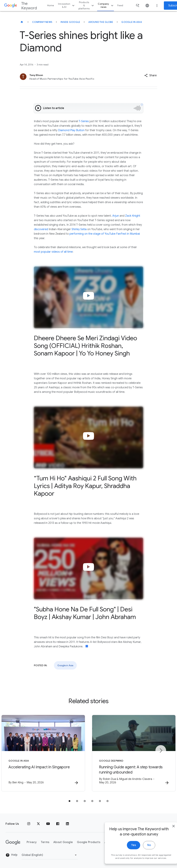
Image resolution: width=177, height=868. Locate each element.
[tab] (69, 801)
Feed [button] (120, 5)
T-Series (84, 121)
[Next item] (161, 751)
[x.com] (38, 824)
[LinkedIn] (67, 824)
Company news (106, 5)
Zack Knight (133, 216)
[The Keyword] (22, 22)
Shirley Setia (79, 229)
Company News (42, 22)
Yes (126, 860)
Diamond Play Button (71, 130)
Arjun (116, 216)
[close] (166, 841)
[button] (150, 75)
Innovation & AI (67, 5)
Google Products (89, 842)
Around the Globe (101, 22)
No (142, 860)
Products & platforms (87, 5)
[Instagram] (29, 824)
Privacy (32, 842)
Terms (45, 842)
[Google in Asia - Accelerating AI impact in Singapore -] (43, 753)
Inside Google (70, 22)
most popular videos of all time (53, 252)
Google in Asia (132, 22)
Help (11, 855)
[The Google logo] (13, 842)
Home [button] (51, 5)
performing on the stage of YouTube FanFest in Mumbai (105, 234)
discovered (41, 229)
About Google (63, 842)
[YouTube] (48, 824)
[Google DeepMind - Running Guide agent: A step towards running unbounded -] (134, 753)
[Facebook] (58, 824)
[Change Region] (50, 855)
